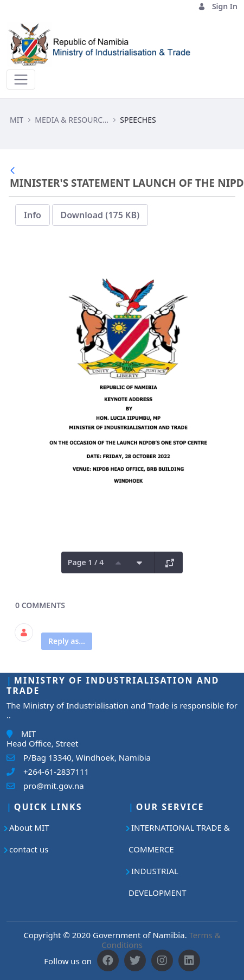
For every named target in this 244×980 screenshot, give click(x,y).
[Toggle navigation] (21, 80)
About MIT (29, 827)
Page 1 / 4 (86, 562)
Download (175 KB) (100, 215)
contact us (29, 849)
